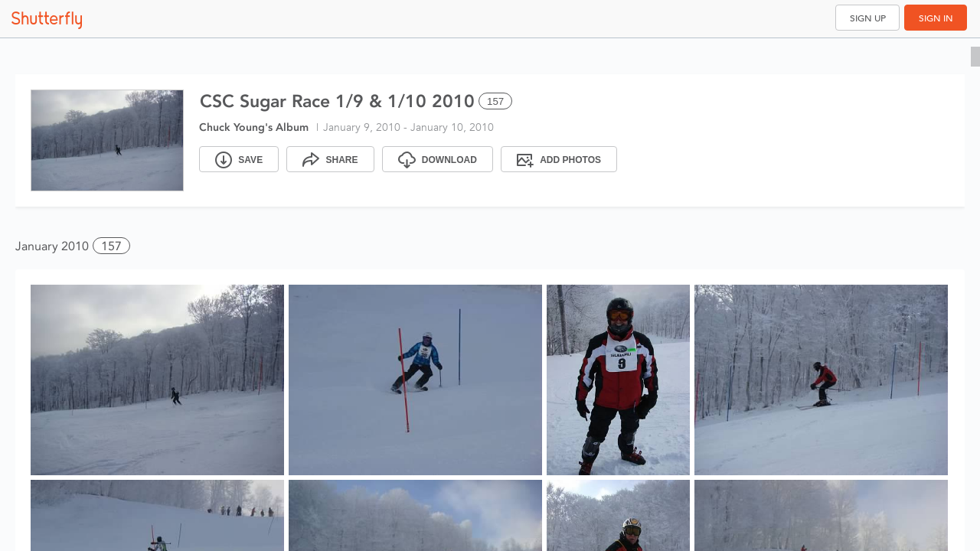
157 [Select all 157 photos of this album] (495, 101)
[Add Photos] (559, 159)
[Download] (438, 159)
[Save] (239, 159)
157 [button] (111, 246)
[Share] (330, 159)
